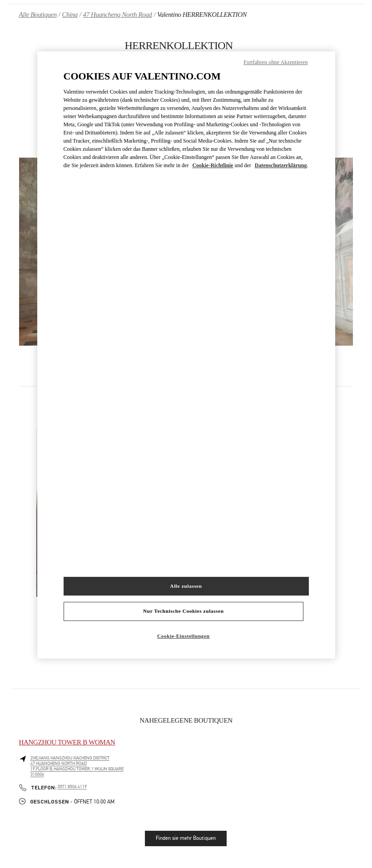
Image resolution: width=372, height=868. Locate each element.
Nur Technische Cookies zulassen (184, 611)
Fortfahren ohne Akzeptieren (275, 62)
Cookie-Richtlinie (213, 166)
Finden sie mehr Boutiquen (186, 838)
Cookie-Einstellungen (184, 636)
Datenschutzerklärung (281, 166)
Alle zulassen (186, 586)
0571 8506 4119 (72, 787)
